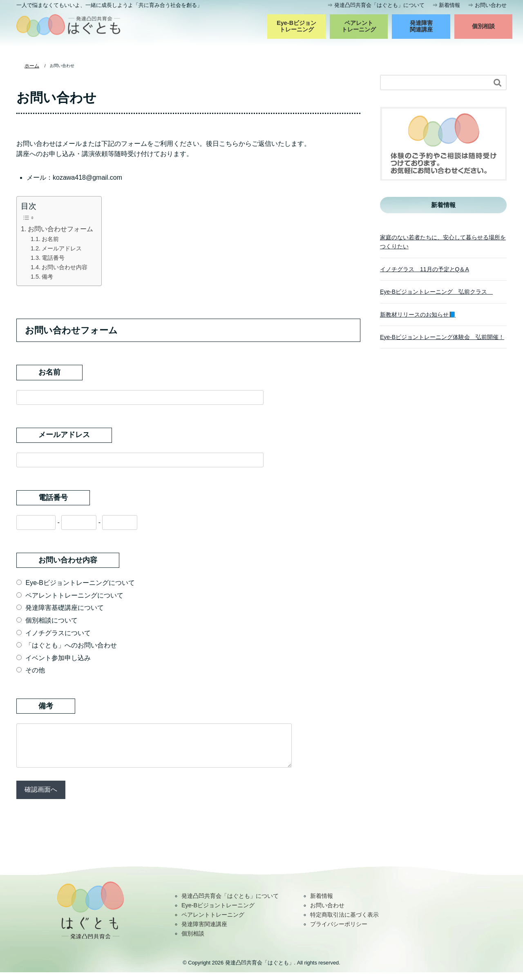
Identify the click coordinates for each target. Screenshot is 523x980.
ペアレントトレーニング (359, 26)
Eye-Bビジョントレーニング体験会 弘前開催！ (442, 337)
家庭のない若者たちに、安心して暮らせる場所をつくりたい (443, 241)
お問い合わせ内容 (65, 267)
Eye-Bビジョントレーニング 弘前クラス (436, 291)
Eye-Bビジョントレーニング (296, 26)
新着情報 (449, 5)
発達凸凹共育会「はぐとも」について (379, 5)
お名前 (50, 239)
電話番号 (53, 257)
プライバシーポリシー (339, 932)
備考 (47, 276)
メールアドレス (62, 248)
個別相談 (483, 26)
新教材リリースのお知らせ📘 (418, 314)
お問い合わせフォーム (60, 229)
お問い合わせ (491, 5)
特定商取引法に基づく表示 (344, 922)
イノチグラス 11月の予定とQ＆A (425, 269)
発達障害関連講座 (421, 26)
